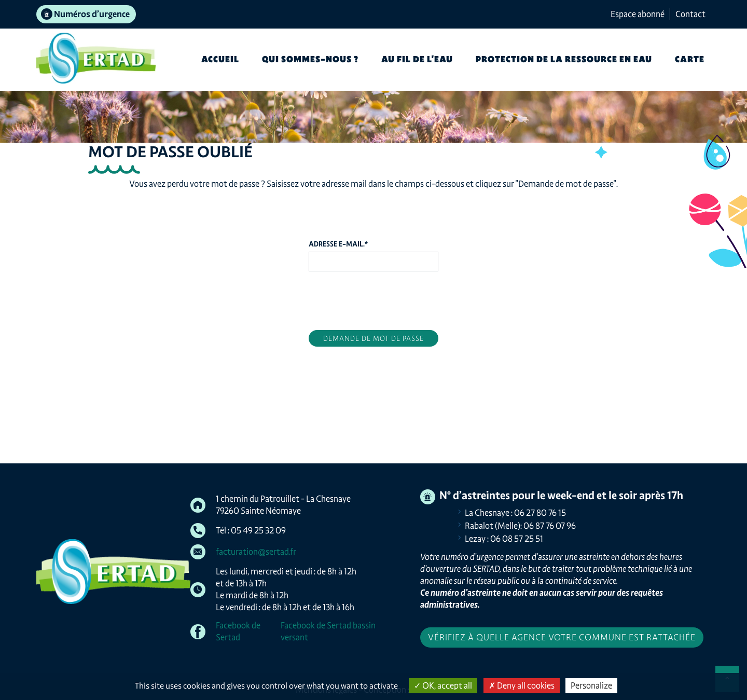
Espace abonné (638, 14)
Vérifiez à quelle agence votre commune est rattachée (562, 637)
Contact (690, 14)
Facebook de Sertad (238, 631)
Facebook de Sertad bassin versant (328, 631)
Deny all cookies (522, 685)
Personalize (591, 685)
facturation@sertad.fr (256, 552)
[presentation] (388, 299)
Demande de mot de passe (374, 338)
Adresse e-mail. (338, 244)
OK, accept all (443, 685)
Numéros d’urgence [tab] (92, 14)
